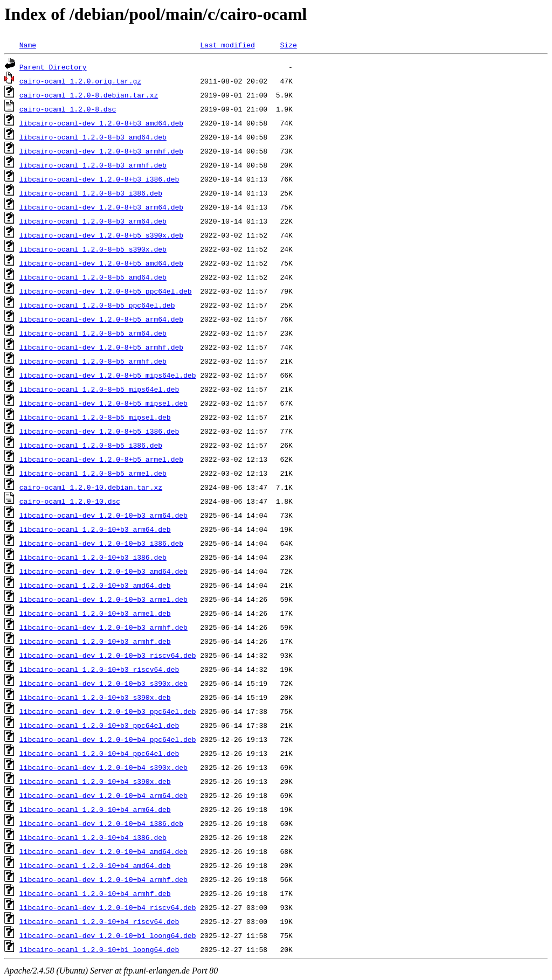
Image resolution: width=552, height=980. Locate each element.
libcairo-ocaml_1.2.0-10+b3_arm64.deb (95, 529)
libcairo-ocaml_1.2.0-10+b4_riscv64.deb (99, 921)
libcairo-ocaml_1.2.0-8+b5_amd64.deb (93, 277)
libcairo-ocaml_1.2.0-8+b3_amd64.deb (93, 137)
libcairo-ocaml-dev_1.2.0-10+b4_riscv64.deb (108, 907)
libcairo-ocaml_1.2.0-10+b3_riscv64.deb (99, 669)
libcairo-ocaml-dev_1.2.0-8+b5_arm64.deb (101, 319)
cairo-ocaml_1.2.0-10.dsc (70, 501)
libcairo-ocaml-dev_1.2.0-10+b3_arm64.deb (103, 515)
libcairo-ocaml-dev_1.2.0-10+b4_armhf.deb (103, 879)
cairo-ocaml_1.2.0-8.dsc (68, 109)
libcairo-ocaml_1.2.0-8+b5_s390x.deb (93, 249)
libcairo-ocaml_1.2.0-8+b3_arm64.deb (93, 221)
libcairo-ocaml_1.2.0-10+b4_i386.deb (93, 837)
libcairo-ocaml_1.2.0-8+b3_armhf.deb (93, 165)
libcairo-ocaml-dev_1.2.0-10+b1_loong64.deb (108, 935)
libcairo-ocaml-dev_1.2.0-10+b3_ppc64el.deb (108, 711)
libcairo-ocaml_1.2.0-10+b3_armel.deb (95, 613)
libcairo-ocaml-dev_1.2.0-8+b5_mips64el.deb (108, 375)
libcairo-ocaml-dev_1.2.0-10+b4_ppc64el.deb (108, 739)
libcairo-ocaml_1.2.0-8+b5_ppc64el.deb (97, 305)
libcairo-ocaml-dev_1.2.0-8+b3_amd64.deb (101, 123)
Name (28, 45)
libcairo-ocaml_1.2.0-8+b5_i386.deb (91, 445)
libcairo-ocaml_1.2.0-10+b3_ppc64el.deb (99, 725)
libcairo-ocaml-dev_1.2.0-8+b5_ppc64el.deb (106, 291)
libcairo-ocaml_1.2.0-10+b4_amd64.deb (95, 865)
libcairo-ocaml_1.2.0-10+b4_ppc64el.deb (99, 753)
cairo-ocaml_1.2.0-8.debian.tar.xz (89, 95)
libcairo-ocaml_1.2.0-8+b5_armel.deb (93, 473)
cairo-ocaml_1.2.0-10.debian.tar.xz (91, 487)
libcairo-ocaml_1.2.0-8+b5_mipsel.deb (95, 417)
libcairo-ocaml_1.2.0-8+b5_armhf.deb (93, 361)
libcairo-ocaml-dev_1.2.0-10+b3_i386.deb (101, 543)
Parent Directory (53, 67)
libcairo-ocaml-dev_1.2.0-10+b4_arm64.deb (103, 795)
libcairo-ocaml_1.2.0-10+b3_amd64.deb (95, 585)
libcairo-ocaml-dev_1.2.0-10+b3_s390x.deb (103, 683)
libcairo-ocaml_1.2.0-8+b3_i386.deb (91, 193)
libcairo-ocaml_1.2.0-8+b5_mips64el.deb (99, 389)
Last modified (227, 45)
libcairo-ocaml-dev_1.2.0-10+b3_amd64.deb (103, 571)
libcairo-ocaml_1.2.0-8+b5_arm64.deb (93, 333)
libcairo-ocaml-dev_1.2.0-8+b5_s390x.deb (101, 235)
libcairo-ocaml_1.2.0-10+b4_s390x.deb (95, 781)
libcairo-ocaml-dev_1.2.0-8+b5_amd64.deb (101, 263)
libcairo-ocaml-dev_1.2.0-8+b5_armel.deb (101, 459)
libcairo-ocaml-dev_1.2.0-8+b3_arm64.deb (101, 207)
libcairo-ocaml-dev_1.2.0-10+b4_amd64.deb (103, 851)
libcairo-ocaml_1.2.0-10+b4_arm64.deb (95, 809)
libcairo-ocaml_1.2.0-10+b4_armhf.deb (95, 893)
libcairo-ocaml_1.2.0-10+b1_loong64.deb (99, 949)
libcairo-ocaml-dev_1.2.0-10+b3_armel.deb (103, 599)
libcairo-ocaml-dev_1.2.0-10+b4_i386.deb (101, 823)
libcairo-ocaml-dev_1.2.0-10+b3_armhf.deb (103, 627)
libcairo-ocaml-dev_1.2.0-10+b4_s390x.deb (103, 767)
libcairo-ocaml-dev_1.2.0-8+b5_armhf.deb (101, 347)
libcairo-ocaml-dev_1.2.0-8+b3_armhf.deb (101, 151)
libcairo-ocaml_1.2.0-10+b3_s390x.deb (95, 697)
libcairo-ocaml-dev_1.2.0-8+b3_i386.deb (99, 179)
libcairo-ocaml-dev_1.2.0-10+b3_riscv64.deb (108, 655)
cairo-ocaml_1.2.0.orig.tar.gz (80, 81)
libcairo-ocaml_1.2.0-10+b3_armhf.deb (95, 641)
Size (288, 45)
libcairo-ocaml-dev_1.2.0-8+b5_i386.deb (99, 431)
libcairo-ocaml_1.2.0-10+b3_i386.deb (93, 557)
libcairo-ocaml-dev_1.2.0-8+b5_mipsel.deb (103, 403)
